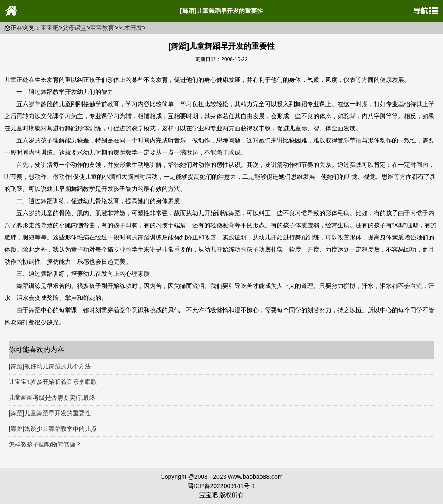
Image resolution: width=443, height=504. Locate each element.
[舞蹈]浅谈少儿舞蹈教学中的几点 (53, 429)
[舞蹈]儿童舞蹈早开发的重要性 (50, 413)
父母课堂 (74, 28)
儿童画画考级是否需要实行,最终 (52, 397)
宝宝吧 (50, 28)
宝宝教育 (102, 28)
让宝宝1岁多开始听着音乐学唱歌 (53, 382)
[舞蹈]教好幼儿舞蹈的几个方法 (50, 366)
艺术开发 (130, 28)
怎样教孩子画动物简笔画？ (45, 444)
